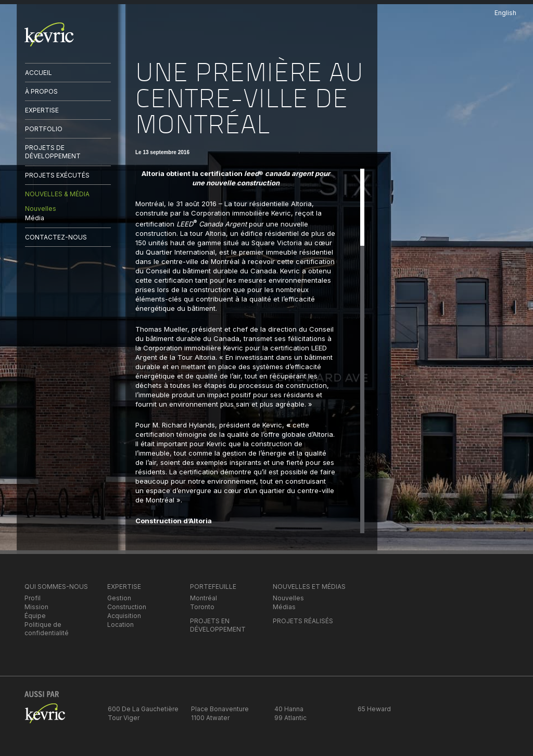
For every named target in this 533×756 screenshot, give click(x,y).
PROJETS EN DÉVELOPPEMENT (218, 625)
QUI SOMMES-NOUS (56, 587)
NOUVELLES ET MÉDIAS (309, 587)
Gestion (119, 598)
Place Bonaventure (220, 709)
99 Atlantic (290, 718)
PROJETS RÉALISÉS (303, 621)
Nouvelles (41, 209)
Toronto (202, 607)
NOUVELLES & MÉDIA (57, 194)
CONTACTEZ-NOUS (56, 237)
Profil (33, 598)
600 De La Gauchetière (143, 709)
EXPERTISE (42, 110)
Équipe (35, 616)
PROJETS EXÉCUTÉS (57, 175)
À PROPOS (41, 91)
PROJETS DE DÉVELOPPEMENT (53, 152)
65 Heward (374, 709)
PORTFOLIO (44, 129)
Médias (284, 607)
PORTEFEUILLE (213, 587)
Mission (36, 607)
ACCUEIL (39, 73)
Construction (127, 607)
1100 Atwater (210, 718)
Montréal (204, 598)
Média (35, 218)
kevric (49, 34)
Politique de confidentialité (47, 629)
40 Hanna (289, 709)
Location (120, 625)
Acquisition (124, 616)
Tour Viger (124, 718)
